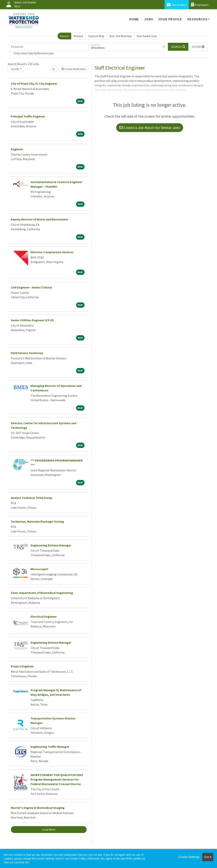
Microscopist (39, 569)
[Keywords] (49, 47)
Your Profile (170, 19)
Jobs (149, 19)
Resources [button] (197, 19)
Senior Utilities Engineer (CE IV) (32, 320)
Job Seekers (177, 5)
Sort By (15, 69)
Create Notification (74, 69)
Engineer (17, 149)
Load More (49, 830)
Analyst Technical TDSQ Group (31, 498)
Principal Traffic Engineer (28, 116)
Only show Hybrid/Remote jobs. (34, 53)
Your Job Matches (121, 36)
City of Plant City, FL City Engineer (34, 84)
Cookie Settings (189, 857)
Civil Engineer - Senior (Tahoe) (31, 287)
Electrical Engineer (44, 616)
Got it (208, 857)
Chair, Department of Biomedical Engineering (42, 593)
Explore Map (96, 36)
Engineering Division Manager (51, 545)
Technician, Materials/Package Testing (37, 521)
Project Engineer (22, 666)
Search (64, 36)
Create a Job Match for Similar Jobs (150, 128)
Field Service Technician (27, 353)
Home (134, 19)
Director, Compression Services (52, 252)
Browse (78, 36)
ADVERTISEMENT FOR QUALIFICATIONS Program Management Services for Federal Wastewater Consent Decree (57, 779)
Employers (200, 5)
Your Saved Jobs (147, 36)
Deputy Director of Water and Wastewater (39, 219)
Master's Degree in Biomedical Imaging (38, 808)
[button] (198, 47)
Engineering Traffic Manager (50, 747)
